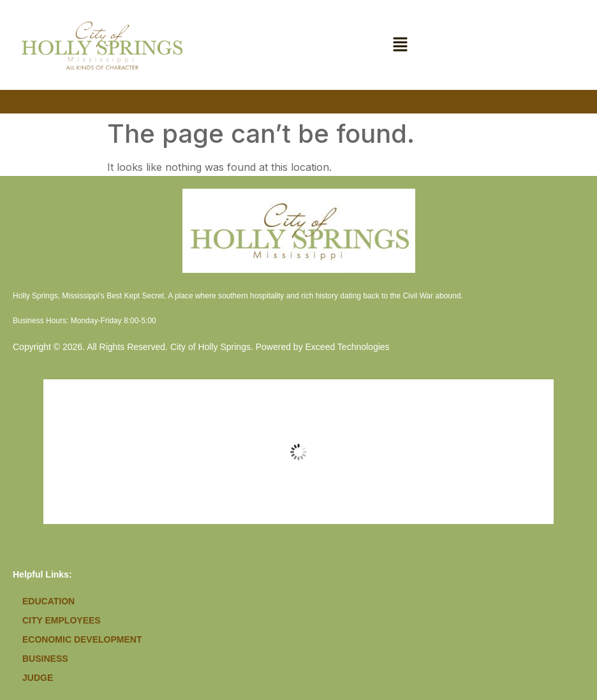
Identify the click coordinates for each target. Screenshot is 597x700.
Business (45, 659)
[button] (401, 45)
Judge (38, 678)
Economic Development (82, 639)
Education (48, 601)
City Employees (62, 620)
